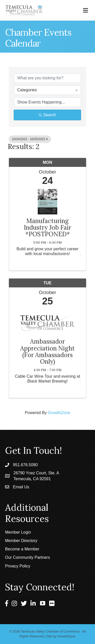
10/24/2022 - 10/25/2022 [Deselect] (30, 139)
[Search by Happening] (48, 102)
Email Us (21, 487)
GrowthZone (59, 413)
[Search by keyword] (48, 78)
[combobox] (48, 90)
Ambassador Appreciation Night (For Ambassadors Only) (48, 352)
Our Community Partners (27, 557)
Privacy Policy (18, 566)
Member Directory (21, 541)
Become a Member (22, 549)
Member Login (18, 532)
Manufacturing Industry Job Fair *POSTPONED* (48, 228)
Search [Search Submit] (48, 115)
